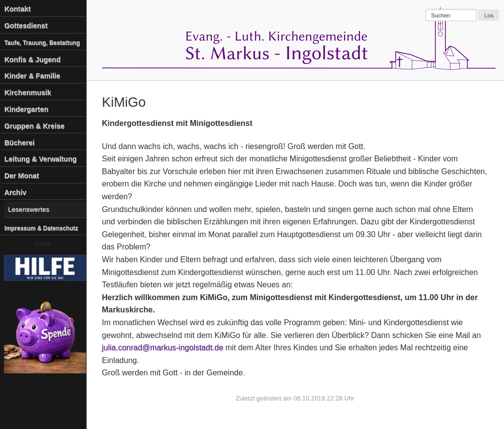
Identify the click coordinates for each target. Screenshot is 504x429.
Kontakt (18, 9)
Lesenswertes (29, 209)
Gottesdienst (26, 26)
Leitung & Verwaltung (41, 159)
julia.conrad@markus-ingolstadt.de (163, 348)
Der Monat (22, 176)
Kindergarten (27, 109)
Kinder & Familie (32, 76)
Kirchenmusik (28, 92)
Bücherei (20, 143)
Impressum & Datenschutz (41, 228)
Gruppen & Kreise (34, 126)
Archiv (16, 192)
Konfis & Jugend (32, 60)
